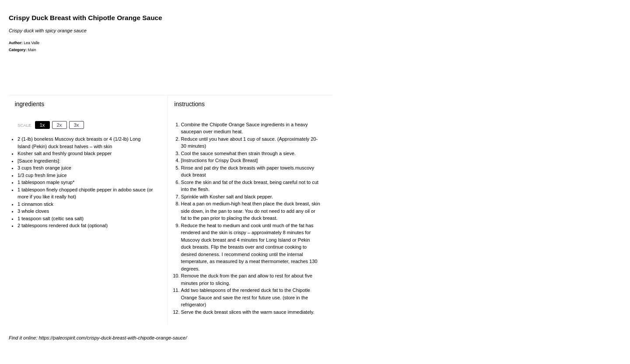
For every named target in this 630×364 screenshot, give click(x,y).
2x (59, 125)
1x (42, 125)
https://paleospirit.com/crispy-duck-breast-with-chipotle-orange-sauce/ (113, 338)
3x (77, 125)
